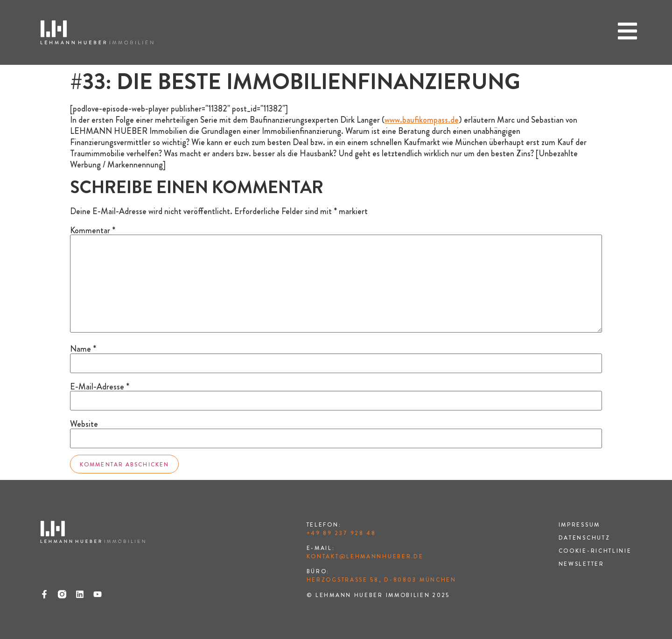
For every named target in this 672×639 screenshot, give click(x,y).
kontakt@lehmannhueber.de (365, 556)
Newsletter (581, 564)
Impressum (579, 525)
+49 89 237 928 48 (341, 533)
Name (83, 349)
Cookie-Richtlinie (595, 551)
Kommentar (93, 230)
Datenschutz (584, 538)
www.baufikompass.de (422, 120)
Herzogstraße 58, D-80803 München (381, 580)
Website (84, 424)
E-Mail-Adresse (100, 387)
